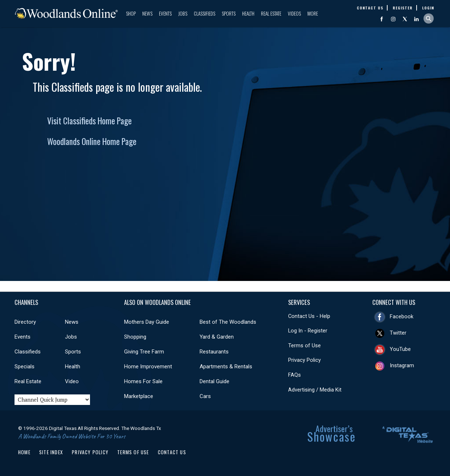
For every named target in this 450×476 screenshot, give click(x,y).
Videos (294, 13)
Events (165, 13)
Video (72, 381)
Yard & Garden (217, 337)
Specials (24, 367)
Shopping (135, 337)
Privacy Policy (304, 360)
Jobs (183, 13)
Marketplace (139, 396)
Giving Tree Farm (144, 352)
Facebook (402, 316)
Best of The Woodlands (228, 322)
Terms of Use (304, 345)
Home (24, 452)
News (147, 13)
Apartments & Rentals (226, 367)
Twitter (398, 333)
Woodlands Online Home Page (92, 141)
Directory (25, 322)
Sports (229, 13)
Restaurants (214, 352)
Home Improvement (148, 367)
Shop (131, 13)
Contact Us (172, 452)
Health (248, 13)
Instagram (402, 365)
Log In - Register (308, 331)
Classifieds (204, 13)
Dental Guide (214, 381)
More (313, 13)
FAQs (294, 375)
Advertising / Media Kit (315, 390)
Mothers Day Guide (147, 322)
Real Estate (271, 13)
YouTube (400, 349)
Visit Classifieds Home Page (89, 121)
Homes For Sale (143, 381)
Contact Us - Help (309, 316)
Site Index (51, 452)
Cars (205, 396)
